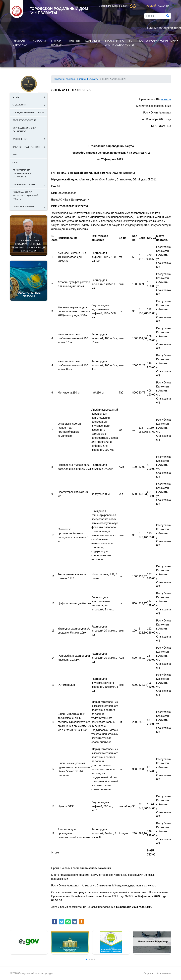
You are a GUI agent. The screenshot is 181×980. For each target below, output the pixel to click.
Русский (150, 6)
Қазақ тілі (164, 6)
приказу (166, 99)
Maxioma (166, 973)
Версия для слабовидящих (114, 6)
